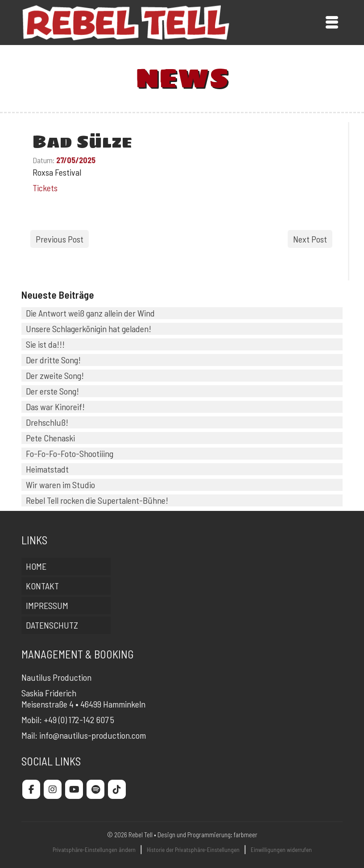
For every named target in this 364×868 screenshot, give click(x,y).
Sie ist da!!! (45, 344)
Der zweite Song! (55, 375)
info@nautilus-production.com (93, 735)
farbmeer (246, 835)
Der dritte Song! (53, 360)
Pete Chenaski (50, 438)
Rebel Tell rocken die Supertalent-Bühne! (97, 500)
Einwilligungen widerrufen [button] (281, 850)
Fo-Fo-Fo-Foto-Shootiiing (70, 453)
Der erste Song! (52, 391)
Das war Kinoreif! (55, 407)
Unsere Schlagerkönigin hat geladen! (89, 329)
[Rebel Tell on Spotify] (95, 789)
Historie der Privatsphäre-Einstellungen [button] (193, 850)
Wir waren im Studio (60, 485)
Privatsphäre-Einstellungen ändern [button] (94, 850)
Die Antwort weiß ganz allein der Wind (90, 313)
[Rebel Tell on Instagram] (53, 789)
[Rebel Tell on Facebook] (31, 789)
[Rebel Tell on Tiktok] (117, 789)
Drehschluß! (47, 422)
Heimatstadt (47, 469)
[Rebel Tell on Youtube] (74, 789)
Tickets (45, 188)
